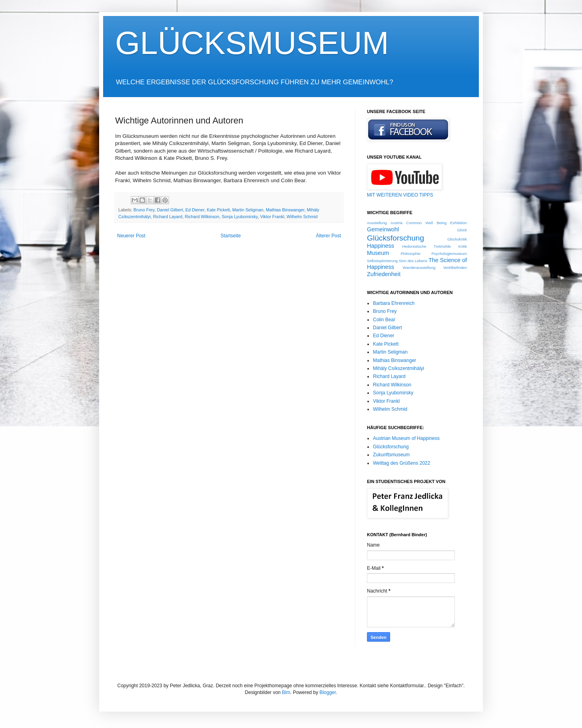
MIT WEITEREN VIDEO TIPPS (400, 195)
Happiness (381, 246)
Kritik (463, 246)
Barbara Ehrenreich (394, 303)
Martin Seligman (248, 210)
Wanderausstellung (419, 268)
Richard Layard (168, 217)
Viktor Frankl (272, 217)
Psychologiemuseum (449, 254)
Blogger (328, 692)
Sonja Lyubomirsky (240, 217)
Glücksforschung (396, 238)
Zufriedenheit (384, 274)
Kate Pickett (218, 210)
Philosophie (411, 254)
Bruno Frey (144, 210)
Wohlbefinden (455, 268)
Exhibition (458, 223)
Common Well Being (426, 223)
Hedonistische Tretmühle (427, 246)
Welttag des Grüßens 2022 (402, 463)
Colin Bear (384, 320)
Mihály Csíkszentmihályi (399, 368)
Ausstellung (377, 223)
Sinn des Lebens (413, 261)
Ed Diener (195, 210)
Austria (397, 223)
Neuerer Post (131, 236)
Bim (286, 692)
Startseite (231, 236)
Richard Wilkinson (202, 217)
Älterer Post (328, 236)
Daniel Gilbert (170, 210)
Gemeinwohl (383, 229)
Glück (462, 230)
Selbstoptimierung (382, 261)
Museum (378, 253)
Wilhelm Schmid (302, 217)
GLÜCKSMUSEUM (252, 43)
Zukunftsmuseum (391, 455)
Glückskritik (457, 239)
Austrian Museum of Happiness (406, 438)
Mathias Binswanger (285, 210)
